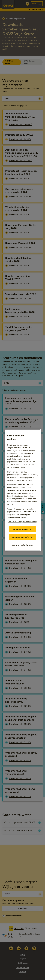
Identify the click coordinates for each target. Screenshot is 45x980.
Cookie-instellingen (22, 545)
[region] (23, 490)
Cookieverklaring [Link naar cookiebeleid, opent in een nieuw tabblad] (15, 522)
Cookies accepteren (22, 537)
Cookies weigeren (22, 529)
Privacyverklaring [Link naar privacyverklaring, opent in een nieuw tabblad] (30, 522)
